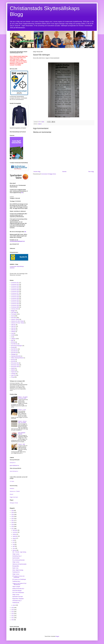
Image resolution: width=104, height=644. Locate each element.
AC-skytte (12, 481)
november (15, 532)
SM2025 (13, 370)
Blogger (57, 636)
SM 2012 (13, 360)
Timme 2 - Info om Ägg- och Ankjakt (22, 422)
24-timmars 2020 (15, 298)
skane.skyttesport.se (14, 471)
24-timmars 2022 (15, 300)
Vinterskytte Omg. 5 (17, 601)
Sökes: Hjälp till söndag (18, 570)
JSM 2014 (13, 328)
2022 (13, 519)
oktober (15, 534)
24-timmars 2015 (15, 290)
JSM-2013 (13, 330)
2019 (13, 525)
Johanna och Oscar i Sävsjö (18, 323)
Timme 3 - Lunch (22, 410)
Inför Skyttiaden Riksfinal (22, 433)
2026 (13, 510)
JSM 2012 (13, 326)
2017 (13, 529)
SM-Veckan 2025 (15, 367)
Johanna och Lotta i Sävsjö (17, 321)
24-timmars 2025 (15, 305)
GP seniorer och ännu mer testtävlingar (18, 577)
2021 (13, 520)
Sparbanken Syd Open (18, 597)
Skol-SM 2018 (14, 353)
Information (14, 318)
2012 (13, 616)
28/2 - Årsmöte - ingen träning (19, 552)
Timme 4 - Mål (21, 444)
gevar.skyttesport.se (14, 465)
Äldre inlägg (91, 172)
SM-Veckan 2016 (15, 365)
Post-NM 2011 (14, 344)
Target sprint (14, 372)
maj (14, 544)
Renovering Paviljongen (17, 346)
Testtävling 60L (16, 603)
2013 (13, 614)
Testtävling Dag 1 (16, 581)
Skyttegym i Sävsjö (14, 503)
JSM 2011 (13, 325)
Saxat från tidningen (17, 591)
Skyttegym (14, 354)
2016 (13, 608)
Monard (11, 494)
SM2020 (13, 368)
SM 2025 (13, 361)
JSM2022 (13, 332)
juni (14, 542)
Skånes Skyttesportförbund (17, 358)
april (14, 546)
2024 (13, 514)
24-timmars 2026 (15, 307)
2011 (13, 618)
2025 (13, 512)
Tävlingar (13, 374)
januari (14, 605)
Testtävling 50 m (16, 572)
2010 (13, 620)
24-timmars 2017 (15, 293)
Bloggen (13, 311)
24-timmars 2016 (15, 291)
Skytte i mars (15, 568)
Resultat (13, 347)
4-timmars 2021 (15, 309)
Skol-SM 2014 (14, 351)
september (15, 536)
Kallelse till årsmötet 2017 (18, 589)
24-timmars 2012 (15, 284)
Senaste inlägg (37, 172)
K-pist (12, 333)
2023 (13, 516)
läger (12, 340)
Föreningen (14, 314)
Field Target (14, 312)
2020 (13, 522)
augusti (14, 538)
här (22, 193)
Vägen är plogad (16, 587)
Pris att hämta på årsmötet (18, 560)
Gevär (13, 316)
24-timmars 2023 (15, 302)
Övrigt (12, 377)
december (15, 530)
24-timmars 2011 (15, 283)
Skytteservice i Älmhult (15, 491)
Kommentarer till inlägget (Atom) (48, 174)
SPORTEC (12, 489)
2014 (13, 612)
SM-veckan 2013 (15, 363)
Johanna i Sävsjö (15, 319)
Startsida (64, 172)
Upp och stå (14, 375)
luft (12, 337)
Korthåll (13, 335)
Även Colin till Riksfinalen (18, 593)
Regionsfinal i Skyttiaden (18, 599)
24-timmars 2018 (15, 295)
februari (15, 550)
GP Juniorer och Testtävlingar (19, 579)
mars (14, 548)
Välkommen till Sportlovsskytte (19, 564)
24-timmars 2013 (15, 286)
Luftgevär (40, 124)
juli (13, 540)
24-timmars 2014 (15, 288)
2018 (13, 526)
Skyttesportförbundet (16, 356)
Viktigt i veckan (16, 554)
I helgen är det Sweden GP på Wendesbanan (19, 584)
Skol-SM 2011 (14, 349)
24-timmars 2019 (15, 297)
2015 (13, 610)
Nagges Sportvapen (14, 497)
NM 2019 (13, 342)
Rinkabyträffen (16, 566)
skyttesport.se (13, 463)
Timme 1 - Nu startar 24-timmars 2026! (23, 398)
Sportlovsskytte (16, 558)
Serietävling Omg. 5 (17, 556)
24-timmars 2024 (15, 304)
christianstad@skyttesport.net (17, 241)
